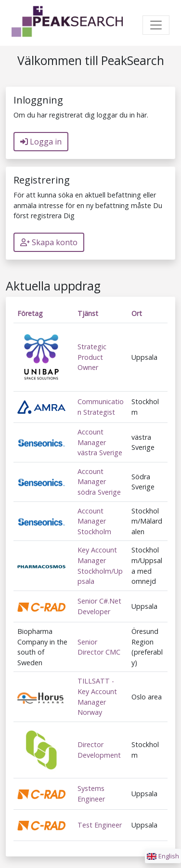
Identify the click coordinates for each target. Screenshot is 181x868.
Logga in (41, 142)
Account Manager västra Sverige (100, 442)
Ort (137, 313)
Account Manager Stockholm (94, 521)
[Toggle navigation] (156, 25)
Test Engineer (100, 825)
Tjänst (88, 313)
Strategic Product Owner (92, 357)
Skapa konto (49, 242)
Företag (30, 313)
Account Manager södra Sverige (99, 482)
